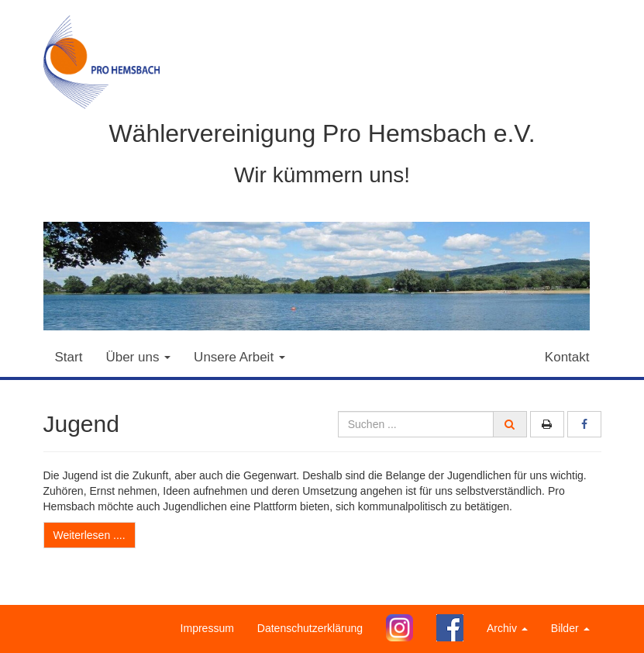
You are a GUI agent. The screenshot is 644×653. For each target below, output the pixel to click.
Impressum (207, 628)
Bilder (570, 628)
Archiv (507, 628)
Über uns (138, 357)
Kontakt (567, 357)
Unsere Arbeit (239, 357)
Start (69, 357)
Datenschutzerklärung (310, 628)
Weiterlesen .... (90, 535)
